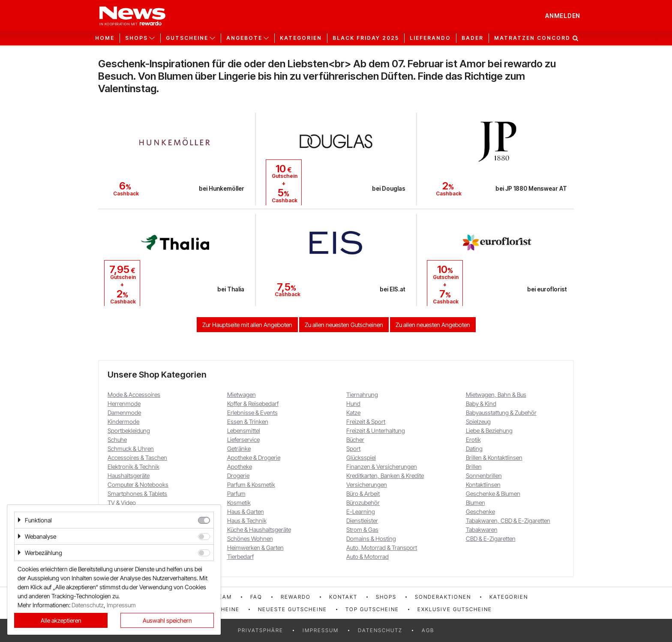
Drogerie (238, 475)
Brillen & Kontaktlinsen (494, 457)
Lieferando (430, 38)
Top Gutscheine (372, 609)
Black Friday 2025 (366, 38)
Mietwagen (241, 394)
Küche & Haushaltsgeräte (259, 529)
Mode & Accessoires (134, 394)
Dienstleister (362, 520)
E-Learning (361, 511)
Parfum (236, 493)
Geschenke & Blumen (493, 493)
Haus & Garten (246, 511)
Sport (353, 448)
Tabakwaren (482, 529)
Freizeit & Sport (366, 421)
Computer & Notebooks (138, 484)
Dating (474, 448)
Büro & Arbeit (363, 493)
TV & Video (122, 502)
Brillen (474, 466)
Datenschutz (380, 630)
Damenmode (124, 412)
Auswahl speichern (167, 620)
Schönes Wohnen (250, 538)
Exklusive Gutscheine (455, 609)
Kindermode (123, 421)
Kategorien (301, 38)
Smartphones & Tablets (137, 493)
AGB (428, 630)
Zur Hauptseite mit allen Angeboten (247, 325)
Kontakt (343, 597)
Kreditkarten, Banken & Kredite (385, 475)
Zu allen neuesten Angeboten (433, 325)
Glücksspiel (361, 457)
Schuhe (117, 439)
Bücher (355, 439)
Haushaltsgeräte (129, 475)
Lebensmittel (244, 430)
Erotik (473, 439)
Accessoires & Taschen (137, 457)
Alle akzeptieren (61, 620)
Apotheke (240, 466)
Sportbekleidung (129, 430)
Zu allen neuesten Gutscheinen (344, 325)
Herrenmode (124, 403)
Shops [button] (136, 38)
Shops (386, 597)
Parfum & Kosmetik (251, 484)
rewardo (296, 597)
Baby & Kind (481, 403)
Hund (353, 403)
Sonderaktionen (443, 597)
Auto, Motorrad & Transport (382, 547)
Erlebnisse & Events (252, 412)
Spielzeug (478, 421)
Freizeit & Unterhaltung (376, 430)
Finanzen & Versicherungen (382, 466)
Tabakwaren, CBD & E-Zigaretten (508, 520)
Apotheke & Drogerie (254, 457)
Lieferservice (243, 439)
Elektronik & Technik (133, 466)
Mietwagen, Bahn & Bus (496, 394)
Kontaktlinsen (483, 484)
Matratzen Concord (532, 38)
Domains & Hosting (371, 538)
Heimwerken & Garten (255, 547)
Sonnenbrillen (484, 475)
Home (105, 38)
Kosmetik (239, 502)
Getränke (239, 448)
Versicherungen (367, 484)
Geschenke (480, 511)
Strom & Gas (362, 529)
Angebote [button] (244, 38)
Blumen (475, 502)
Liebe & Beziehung (489, 430)
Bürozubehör (363, 502)
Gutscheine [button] (187, 38)
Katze (353, 412)
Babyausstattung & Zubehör (501, 412)
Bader (472, 38)
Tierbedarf (240, 556)
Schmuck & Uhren (131, 448)
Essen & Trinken (248, 421)
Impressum (321, 630)
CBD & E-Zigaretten (491, 538)
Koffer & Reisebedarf (253, 403)
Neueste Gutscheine (292, 609)
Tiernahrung (362, 394)
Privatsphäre (261, 630)
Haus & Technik (247, 520)
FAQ (256, 597)
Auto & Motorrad (367, 556)
